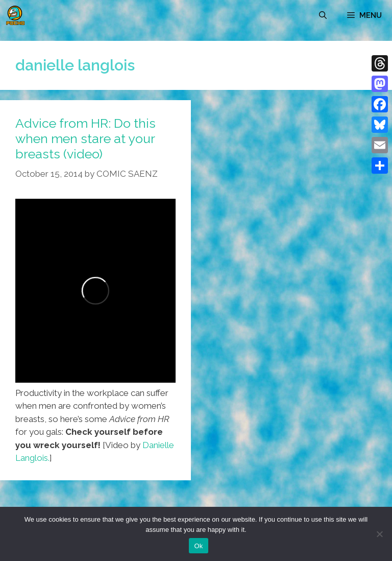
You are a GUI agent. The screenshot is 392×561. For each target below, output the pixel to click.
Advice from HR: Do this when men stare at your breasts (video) (85, 138)
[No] (379, 534)
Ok (198, 546)
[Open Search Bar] (323, 15)
